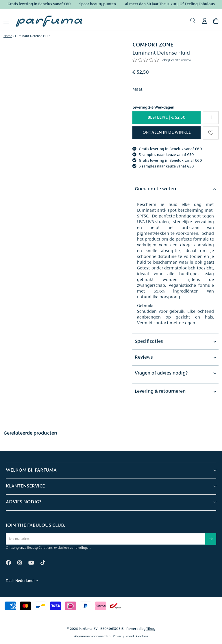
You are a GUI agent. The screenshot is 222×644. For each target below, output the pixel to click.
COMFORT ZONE (153, 45)
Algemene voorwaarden (92, 636)
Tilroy (151, 629)
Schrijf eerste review (176, 60)
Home (8, 36)
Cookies (142, 636)
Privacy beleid (123, 636)
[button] (166, 133)
